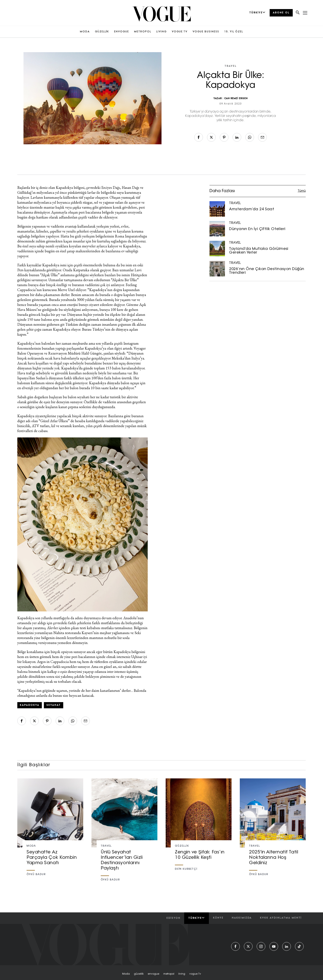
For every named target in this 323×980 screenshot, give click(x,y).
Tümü (302, 191)
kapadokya (30, 705)
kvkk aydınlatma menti (281, 918)
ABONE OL (281, 13)
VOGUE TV (180, 32)
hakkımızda (242, 918)
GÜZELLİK (102, 32)
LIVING (161, 32)
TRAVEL (231, 66)
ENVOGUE (122, 32)
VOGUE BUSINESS (206, 32)
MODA (85, 32)
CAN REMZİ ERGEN (236, 99)
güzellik (139, 974)
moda (126, 974)
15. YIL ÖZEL (234, 32)
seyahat (54, 705)
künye (218, 918)
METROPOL (143, 32)
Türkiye (196, 918)
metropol (169, 974)
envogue (153, 974)
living (182, 974)
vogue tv (195, 974)
